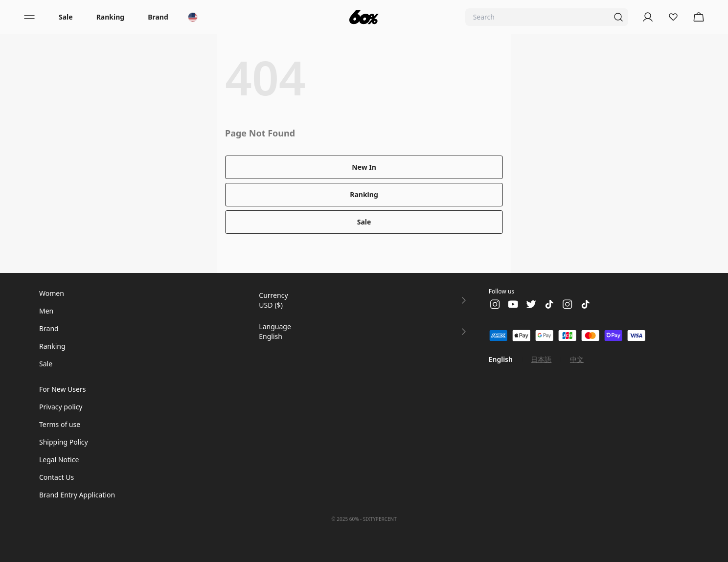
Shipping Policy (64, 442)
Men (46, 311)
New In (364, 167)
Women (52, 293)
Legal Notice (59, 460)
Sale (66, 17)
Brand (158, 17)
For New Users (62, 389)
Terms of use (60, 424)
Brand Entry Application (77, 495)
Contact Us (57, 477)
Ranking (110, 17)
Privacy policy (61, 407)
